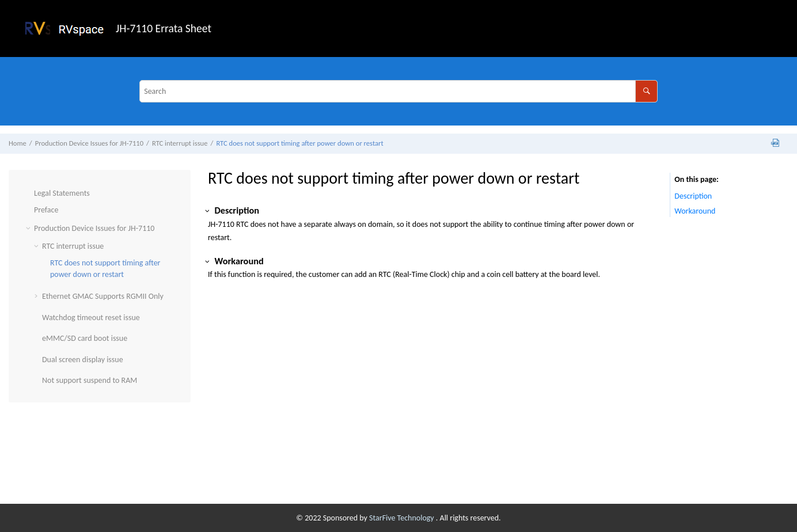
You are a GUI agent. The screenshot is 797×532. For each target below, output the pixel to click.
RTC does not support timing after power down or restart (299, 143)
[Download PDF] (775, 144)
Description (693, 196)
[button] (29, 193)
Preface (46, 210)
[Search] (646, 91)
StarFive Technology (403, 518)
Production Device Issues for (89, 143)
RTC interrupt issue (180, 143)
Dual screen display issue (83, 360)
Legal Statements (62, 193)
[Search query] (398, 91)
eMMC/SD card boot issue (85, 338)
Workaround (695, 211)
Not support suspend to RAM (90, 380)
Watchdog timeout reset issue (91, 318)
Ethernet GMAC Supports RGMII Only (103, 296)
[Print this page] (788, 146)
